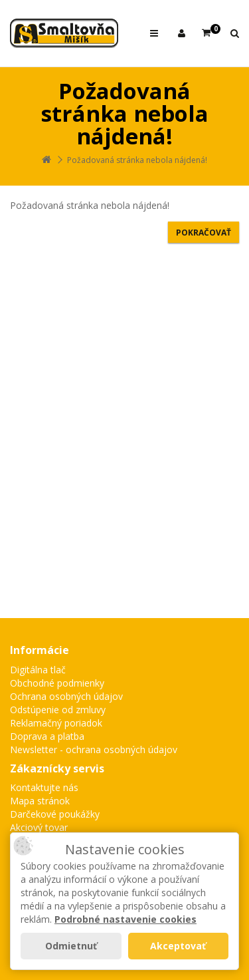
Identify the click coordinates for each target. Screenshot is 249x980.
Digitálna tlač (38, 670)
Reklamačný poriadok (56, 723)
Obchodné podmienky (57, 683)
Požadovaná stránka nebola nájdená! (137, 160)
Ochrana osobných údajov (66, 696)
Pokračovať (204, 233)
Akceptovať (178, 946)
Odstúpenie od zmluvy (58, 710)
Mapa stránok (40, 801)
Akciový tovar (39, 827)
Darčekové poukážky (55, 814)
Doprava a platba (47, 736)
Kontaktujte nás (44, 787)
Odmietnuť (71, 946)
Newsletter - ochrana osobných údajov (94, 749)
